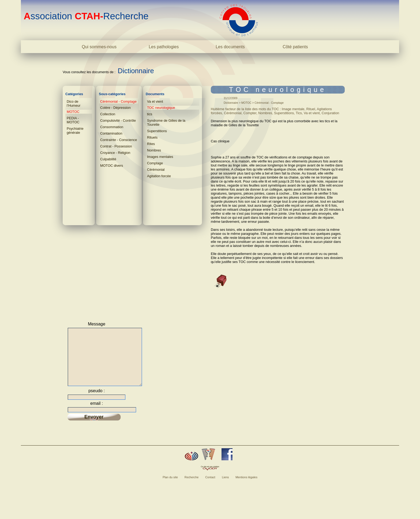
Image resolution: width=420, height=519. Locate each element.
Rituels (152, 137)
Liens (225, 488)
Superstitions (157, 131)
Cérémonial (156, 170)
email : (97, 414)
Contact (210, 488)
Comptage (155, 163)
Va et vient (155, 101)
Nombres (154, 150)
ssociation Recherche (86, 16)
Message (97, 324)
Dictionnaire (136, 71)
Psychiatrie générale (75, 131)
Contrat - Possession (116, 146)
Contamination (111, 133)
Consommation (112, 127)
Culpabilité (108, 159)
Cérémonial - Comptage (118, 101)
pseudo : (97, 401)
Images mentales (160, 157)
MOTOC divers (112, 166)
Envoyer (94, 427)
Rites (151, 144)
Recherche (192, 488)
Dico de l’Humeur (74, 103)
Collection (108, 114)
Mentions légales (246, 488)
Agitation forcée (159, 176)
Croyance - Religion (115, 153)
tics (150, 114)
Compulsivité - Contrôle (118, 121)
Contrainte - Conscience (119, 140)
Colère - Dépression (115, 108)
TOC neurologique (161, 108)
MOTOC (73, 112)
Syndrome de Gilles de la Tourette (166, 123)
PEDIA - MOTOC (73, 120)
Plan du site (170, 488)
